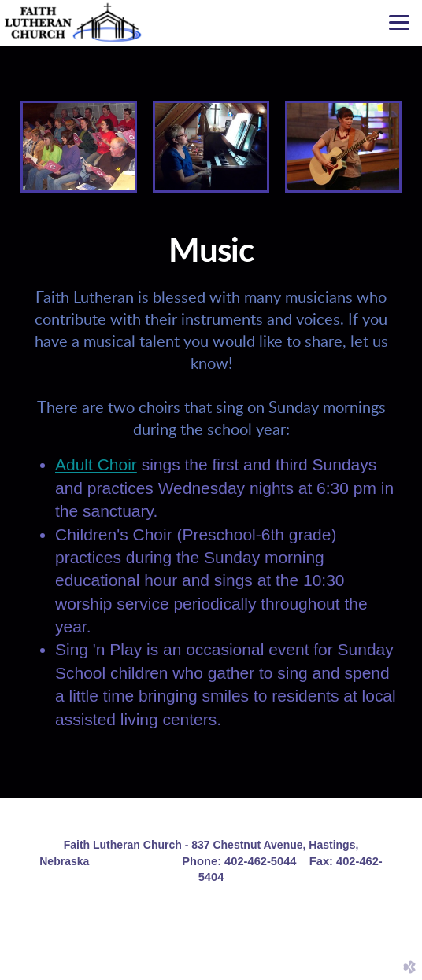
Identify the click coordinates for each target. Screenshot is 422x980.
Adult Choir (96, 464)
